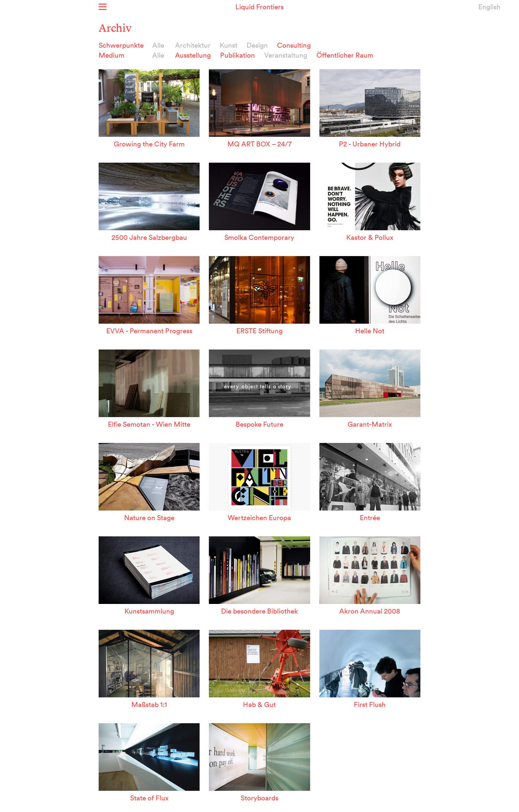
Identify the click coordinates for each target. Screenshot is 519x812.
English (489, 7)
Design (257, 45)
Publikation (237, 55)
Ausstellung (193, 55)
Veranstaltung (286, 55)
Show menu (103, 7)
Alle (158, 45)
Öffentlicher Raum (345, 55)
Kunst (229, 45)
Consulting (294, 45)
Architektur (193, 45)
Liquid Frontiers (259, 7)
